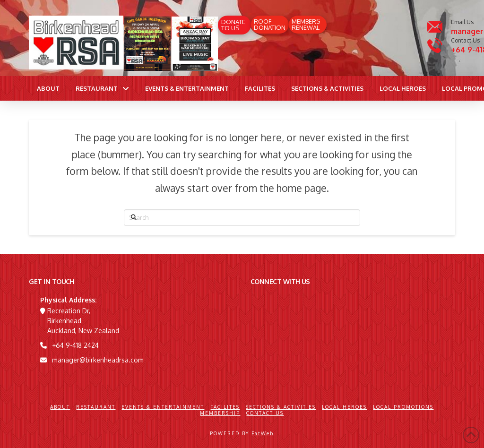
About (60, 407)
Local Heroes (344, 407)
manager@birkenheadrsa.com (98, 360)
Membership (220, 413)
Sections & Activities (281, 407)
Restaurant (96, 407)
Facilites (225, 407)
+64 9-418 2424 (75, 345)
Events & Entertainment (163, 407)
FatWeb (263, 433)
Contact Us (265, 413)
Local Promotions (403, 407)
